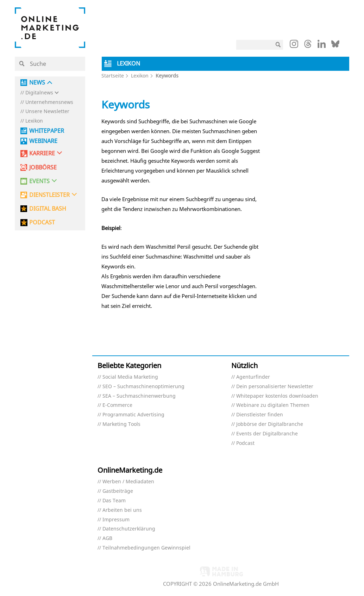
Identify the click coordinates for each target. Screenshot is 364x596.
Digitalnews (39, 93)
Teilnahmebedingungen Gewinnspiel (146, 548)
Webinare (43, 141)
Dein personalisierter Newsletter (275, 387)
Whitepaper (47, 131)
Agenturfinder (253, 377)
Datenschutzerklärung (129, 529)
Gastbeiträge (118, 491)
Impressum (116, 520)
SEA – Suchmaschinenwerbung (139, 396)
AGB (107, 538)
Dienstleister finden (260, 415)
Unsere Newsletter (47, 111)
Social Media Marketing (130, 377)
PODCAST (42, 222)
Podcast (245, 443)
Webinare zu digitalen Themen (273, 405)
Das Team (114, 501)
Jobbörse (43, 167)
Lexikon (34, 121)
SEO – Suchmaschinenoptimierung (143, 387)
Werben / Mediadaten (128, 482)
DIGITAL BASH (48, 209)
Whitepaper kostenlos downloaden (277, 396)
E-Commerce (117, 405)
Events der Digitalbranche (267, 434)
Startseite (113, 76)
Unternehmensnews (49, 102)
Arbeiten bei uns (122, 510)
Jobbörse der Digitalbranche (270, 424)
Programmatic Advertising (133, 415)
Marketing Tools (121, 424)
